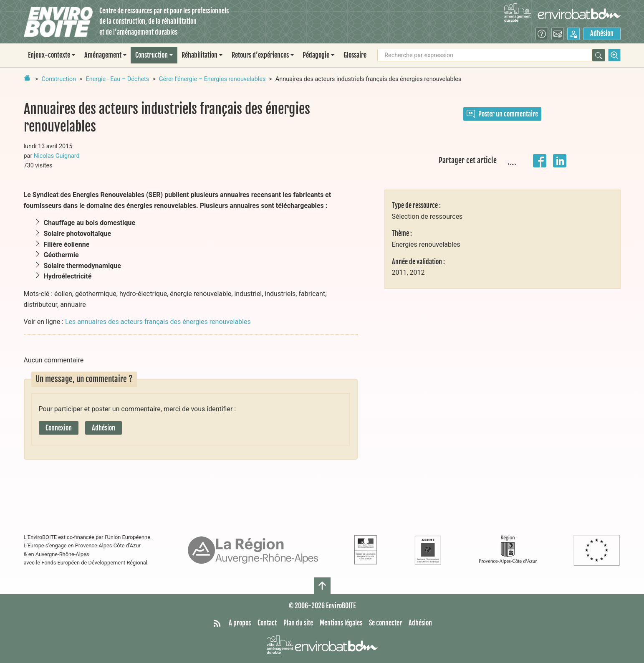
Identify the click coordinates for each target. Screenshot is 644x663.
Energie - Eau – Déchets (118, 79)
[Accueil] (58, 22)
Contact (267, 623)
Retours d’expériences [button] (260, 55)
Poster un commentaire (502, 114)
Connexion (59, 428)
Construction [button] (152, 55)
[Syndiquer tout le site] (217, 623)
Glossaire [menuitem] (355, 55)
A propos (240, 623)
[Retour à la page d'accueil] (27, 78)
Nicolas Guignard (57, 156)
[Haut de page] (322, 586)
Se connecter (385, 623)
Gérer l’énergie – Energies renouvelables (212, 79)
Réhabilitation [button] (200, 55)
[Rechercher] (599, 55)
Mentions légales (341, 623)
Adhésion (602, 33)
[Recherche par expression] (485, 55)
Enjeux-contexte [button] (49, 55)
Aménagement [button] (103, 55)
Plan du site (298, 623)
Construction (59, 79)
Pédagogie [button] (316, 55)
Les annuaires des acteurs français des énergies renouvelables (158, 322)
